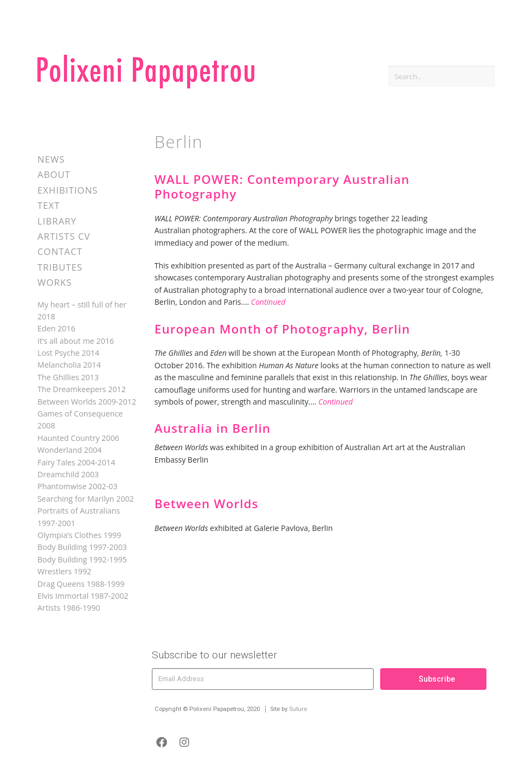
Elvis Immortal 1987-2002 (83, 596)
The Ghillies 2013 (68, 377)
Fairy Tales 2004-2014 (76, 462)
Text (49, 205)
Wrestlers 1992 (64, 571)
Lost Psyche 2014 (68, 353)
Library (57, 221)
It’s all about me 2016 (76, 341)
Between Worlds (207, 504)
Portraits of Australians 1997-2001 (79, 517)
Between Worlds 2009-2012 (87, 402)
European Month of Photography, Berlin (283, 329)
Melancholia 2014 (69, 365)
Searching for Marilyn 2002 (86, 499)
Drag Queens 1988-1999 (81, 584)
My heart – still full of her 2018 (82, 310)
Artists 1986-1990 (69, 608)
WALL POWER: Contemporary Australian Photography (282, 187)
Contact (60, 251)
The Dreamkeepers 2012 (82, 389)
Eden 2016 (56, 328)
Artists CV (64, 236)
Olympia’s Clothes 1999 (79, 535)
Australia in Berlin (213, 428)
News (51, 159)
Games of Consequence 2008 (80, 419)
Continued (268, 302)
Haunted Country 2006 (78, 438)
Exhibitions (68, 190)
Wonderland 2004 (69, 450)
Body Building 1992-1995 (82, 559)
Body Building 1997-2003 (82, 547)
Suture (298, 709)
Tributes (60, 267)
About (54, 174)
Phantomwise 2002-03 (78, 486)
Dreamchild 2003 (68, 474)
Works (55, 282)
